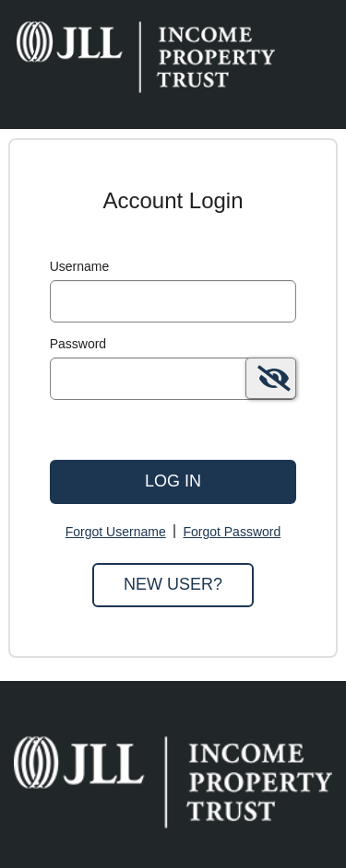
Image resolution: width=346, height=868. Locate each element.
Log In (173, 481)
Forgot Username (116, 532)
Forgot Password (232, 532)
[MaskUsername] (173, 301)
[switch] (271, 378)
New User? (173, 584)
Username (80, 266)
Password (78, 344)
